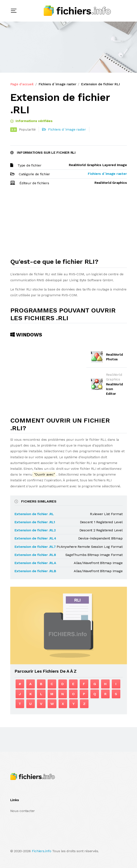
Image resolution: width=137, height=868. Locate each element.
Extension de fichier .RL (34, 514)
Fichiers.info (42, 851)
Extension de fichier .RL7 (35, 547)
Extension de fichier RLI (100, 84)
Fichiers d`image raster (57, 84)
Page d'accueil (22, 84)
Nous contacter (23, 811)
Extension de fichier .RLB (35, 571)
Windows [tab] (26, 335)
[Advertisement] (69, 224)
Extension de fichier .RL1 (35, 522)
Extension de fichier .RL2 (35, 530)
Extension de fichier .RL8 (35, 555)
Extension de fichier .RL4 (35, 538)
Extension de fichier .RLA (35, 563)
